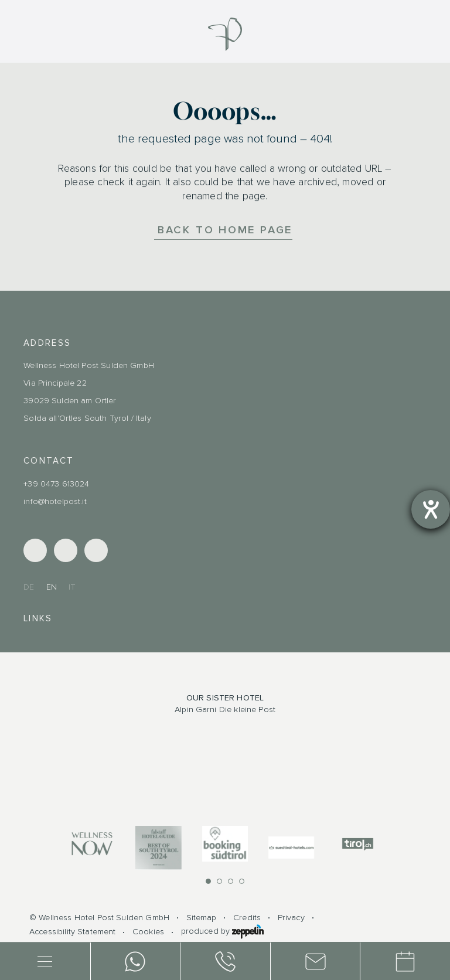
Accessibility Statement (72, 932)
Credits (247, 918)
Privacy (291, 918)
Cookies (148, 932)
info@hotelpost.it (55, 501)
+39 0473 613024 (56, 484)
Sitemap (202, 918)
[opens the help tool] (431, 509)
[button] (208, 881)
